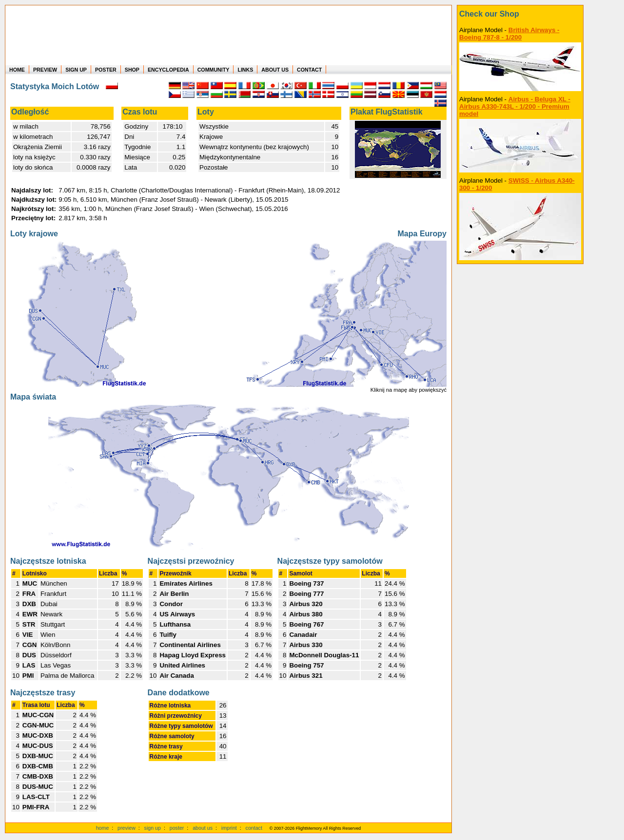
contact (254, 828)
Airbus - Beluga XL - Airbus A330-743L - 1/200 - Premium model (515, 106)
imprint (229, 828)
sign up (153, 828)
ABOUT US (275, 70)
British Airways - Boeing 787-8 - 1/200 (509, 34)
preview (127, 828)
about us (203, 828)
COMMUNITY (214, 70)
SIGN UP (76, 70)
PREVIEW (45, 70)
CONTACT (309, 70)
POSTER (106, 70)
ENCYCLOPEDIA (168, 70)
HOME (17, 70)
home (103, 828)
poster (177, 828)
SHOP (132, 70)
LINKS (245, 70)
